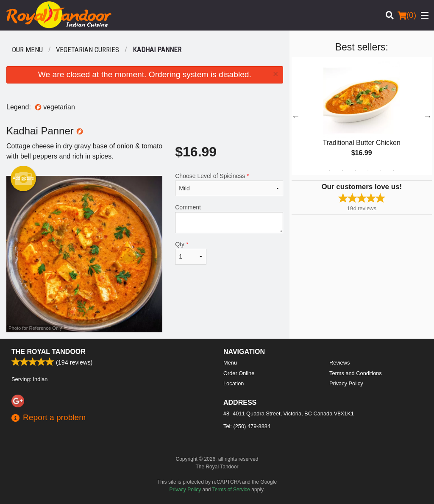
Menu (230, 363)
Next (428, 116)
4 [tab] (368, 171)
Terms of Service (231, 490)
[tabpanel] (362, 116)
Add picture (24, 178)
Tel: (247, 426)
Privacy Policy (346, 383)
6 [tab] (393, 171)
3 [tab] (355, 171)
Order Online (239, 373)
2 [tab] (342, 171)
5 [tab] (381, 171)
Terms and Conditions (356, 373)
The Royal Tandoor (49, 352)
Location (234, 383)
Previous (296, 116)
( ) (407, 15)
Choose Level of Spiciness (229, 184)
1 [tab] (330, 171)
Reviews (339, 363)
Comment (229, 219)
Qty (191, 253)
